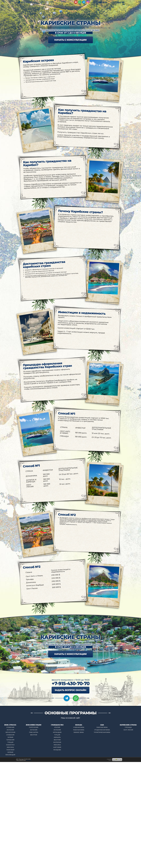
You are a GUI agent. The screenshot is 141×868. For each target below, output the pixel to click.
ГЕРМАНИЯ (10, 740)
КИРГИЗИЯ (57, 747)
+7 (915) (117, 3)
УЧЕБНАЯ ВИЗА (79, 727)
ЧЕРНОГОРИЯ (10, 732)
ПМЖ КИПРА (34, 732)
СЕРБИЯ (10, 752)
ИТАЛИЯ (57, 727)
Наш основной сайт (70, 718)
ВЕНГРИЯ (34, 735)
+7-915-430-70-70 (70, 683)
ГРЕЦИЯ (10, 742)
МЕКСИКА (10, 747)
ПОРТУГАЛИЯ (34, 727)
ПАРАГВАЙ (10, 750)
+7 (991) (99, 3)
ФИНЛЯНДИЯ (10, 755)
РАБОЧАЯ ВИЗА (79, 730)
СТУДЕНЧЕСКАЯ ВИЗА (102, 730)
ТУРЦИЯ (57, 735)
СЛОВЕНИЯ (10, 727)
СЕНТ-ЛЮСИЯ (128, 730)
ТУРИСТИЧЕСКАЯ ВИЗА (102, 732)
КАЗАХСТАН (10, 745)
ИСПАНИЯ (10, 730)
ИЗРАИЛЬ (57, 737)
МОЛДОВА (57, 750)
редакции (29, 760)
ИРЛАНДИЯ (57, 732)
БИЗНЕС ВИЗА (79, 732)
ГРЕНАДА (128, 727)
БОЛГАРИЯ (57, 742)
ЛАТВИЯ (10, 737)
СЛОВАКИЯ (10, 735)
